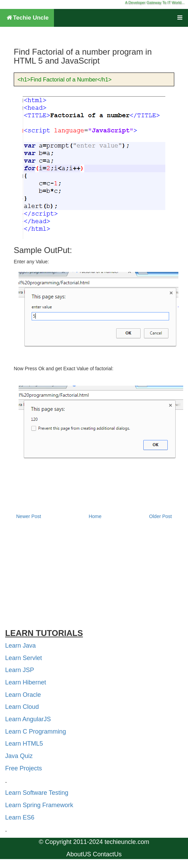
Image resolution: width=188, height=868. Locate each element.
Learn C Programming (36, 732)
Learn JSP (20, 670)
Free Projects (24, 768)
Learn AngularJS (28, 719)
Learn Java (20, 646)
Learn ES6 (20, 817)
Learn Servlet (24, 658)
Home (95, 516)
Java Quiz (19, 756)
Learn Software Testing (37, 793)
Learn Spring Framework (39, 805)
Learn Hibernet (26, 682)
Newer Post (29, 516)
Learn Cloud (22, 707)
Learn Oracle (23, 695)
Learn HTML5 (24, 744)
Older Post (161, 516)
